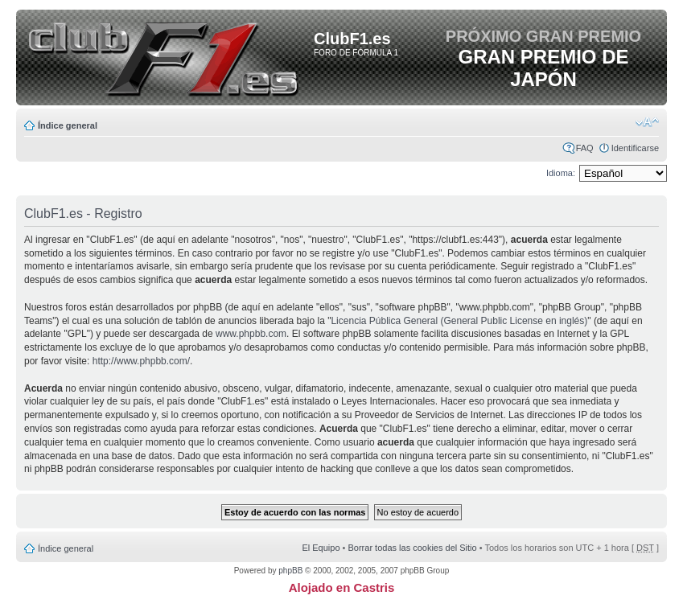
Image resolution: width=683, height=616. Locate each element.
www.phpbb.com (251, 334)
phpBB (290, 571)
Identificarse (635, 148)
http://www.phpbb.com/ (141, 361)
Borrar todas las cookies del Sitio (412, 548)
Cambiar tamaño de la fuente (647, 122)
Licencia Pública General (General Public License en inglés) (459, 321)
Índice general (68, 125)
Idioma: (561, 173)
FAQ (585, 148)
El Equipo (321, 548)
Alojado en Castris (342, 587)
